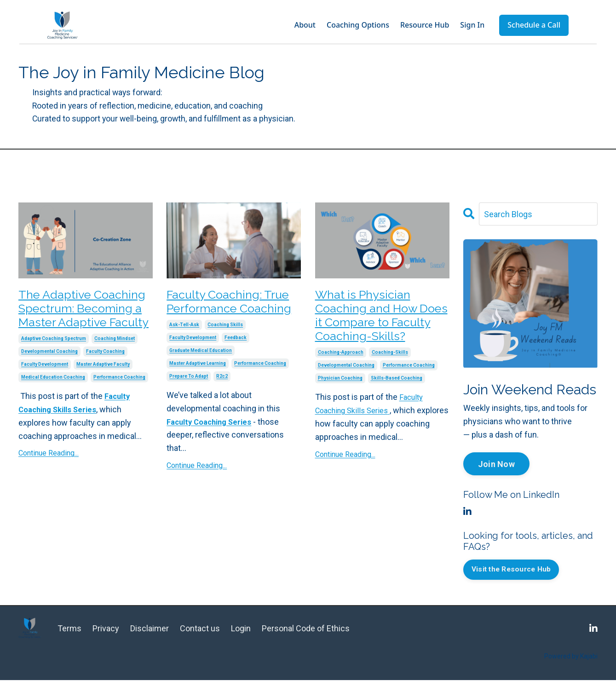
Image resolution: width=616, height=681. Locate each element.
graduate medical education (201, 373)
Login (241, 629)
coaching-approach (341, 380)
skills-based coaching (397, 406)
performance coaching (119, 402)
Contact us (201, 629)
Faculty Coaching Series (213, 444)
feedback (236, 360)
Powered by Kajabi (571, 658)
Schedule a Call (534, 25)
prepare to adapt (189, 399)
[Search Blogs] (538, 215)
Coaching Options (358, 25)
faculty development (45, 390)
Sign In (472, 25)
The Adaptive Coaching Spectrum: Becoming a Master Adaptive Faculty (82, 321)
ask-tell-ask (184, 347)
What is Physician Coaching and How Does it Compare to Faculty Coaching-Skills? (377, 329)
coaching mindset (115, 364)
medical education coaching (53, 402)
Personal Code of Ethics (306, 629)
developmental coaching (49, 377)
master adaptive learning (198, 386)
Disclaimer (150, 629)
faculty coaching (105, 377)
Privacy (106, 629)
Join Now (496, 465)
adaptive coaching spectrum (54, 364)
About (305, 25)
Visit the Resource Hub (514, 570)
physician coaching (340, 406)
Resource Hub (425, 25)
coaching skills (225, 347)
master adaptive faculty (103, 390)
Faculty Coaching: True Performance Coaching (224, 313)
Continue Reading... (49, 478)
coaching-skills (390, 380)
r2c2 (222, 399)
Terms (69, 629)
